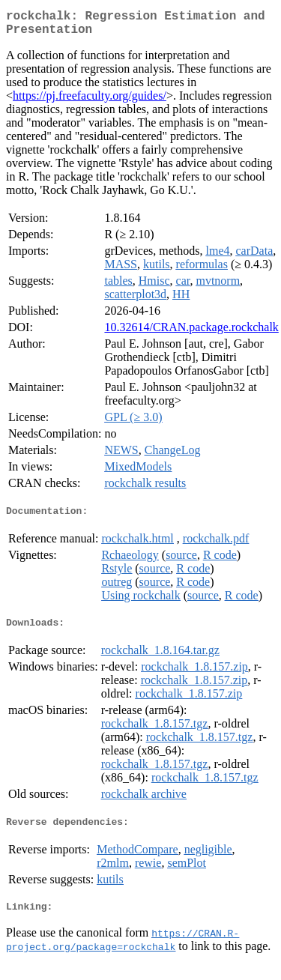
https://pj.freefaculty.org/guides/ (90, 102)
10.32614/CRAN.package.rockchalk (191, 333)
